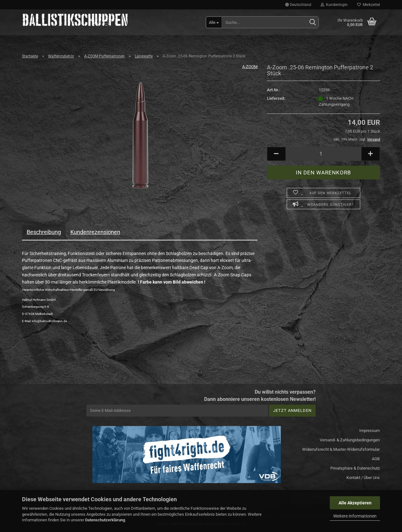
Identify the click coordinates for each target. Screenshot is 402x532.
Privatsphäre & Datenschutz (355, 468)
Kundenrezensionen (95, 232)
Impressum (369, 431)
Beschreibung (44, 232)
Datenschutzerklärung (105, 520)
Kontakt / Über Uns (363, 478)
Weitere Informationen (355, 516)
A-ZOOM (250, 67)
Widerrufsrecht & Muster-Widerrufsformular (341, 449)
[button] (298, 5)
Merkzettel (369, 5)
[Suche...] (214, 22)
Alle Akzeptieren (355, 503)
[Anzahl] (323, 154)
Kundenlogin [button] (334, 5)
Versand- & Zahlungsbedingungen (350, 440)
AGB (376, 459)
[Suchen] (312, 23)
